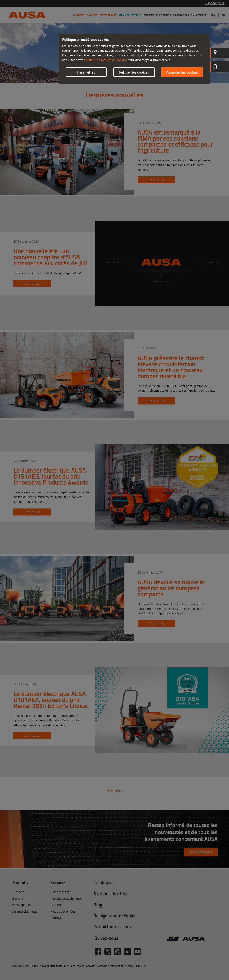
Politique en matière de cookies (105, 60)
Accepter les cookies (182, 72)
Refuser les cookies (134, 72)
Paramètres (86, 72)
